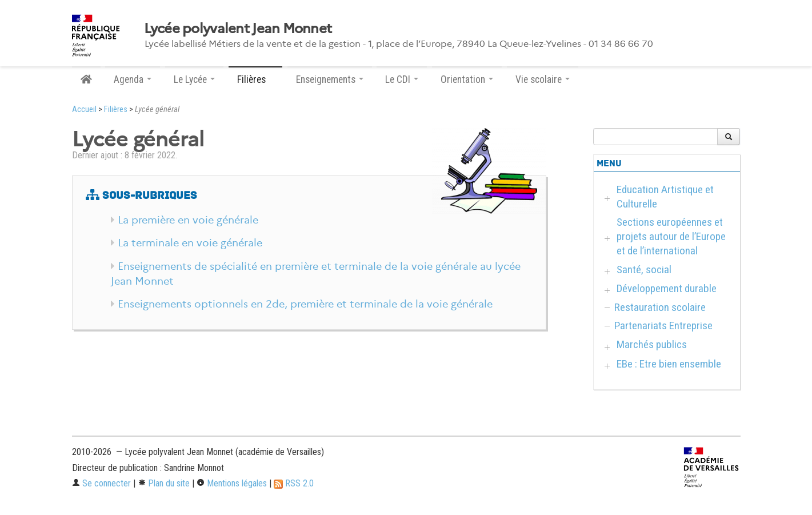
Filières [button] (255, 79)
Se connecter (101, 483)
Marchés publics (652, 344)
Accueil (84, 109)
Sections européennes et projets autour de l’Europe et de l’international (671, 236)
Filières (116, 109)
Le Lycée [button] (194, 79)
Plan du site (164, 483)
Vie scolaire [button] (543, 79)
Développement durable (667, 288)
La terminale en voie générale (190, 243)
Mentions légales (232, 483)
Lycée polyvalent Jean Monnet (238, 29)
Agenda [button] (133, 79)
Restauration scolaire (660, 307)
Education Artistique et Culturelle (665, 197)
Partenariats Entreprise (663, 326)
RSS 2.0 (294, 483)
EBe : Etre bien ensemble (669, 364)
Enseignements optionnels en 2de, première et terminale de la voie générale (305, 304)
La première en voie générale (188, 220)
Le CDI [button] (402, 79)
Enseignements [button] (330, 79)
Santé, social (644, 270)
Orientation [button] (467, 79)
